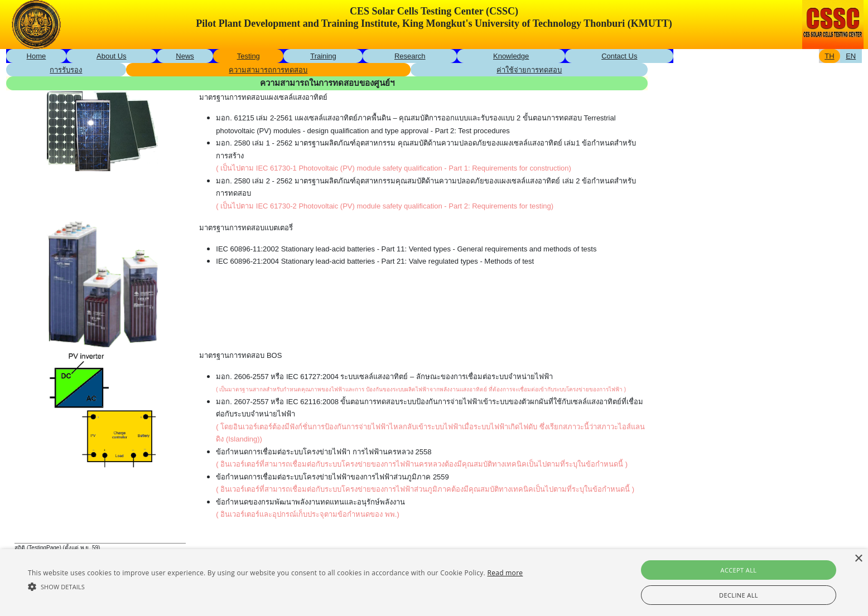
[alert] (434, 583)
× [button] (858, 559)
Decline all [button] (739, 595)
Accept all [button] (739, 570)
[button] (275, 586)
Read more (505, 573)
